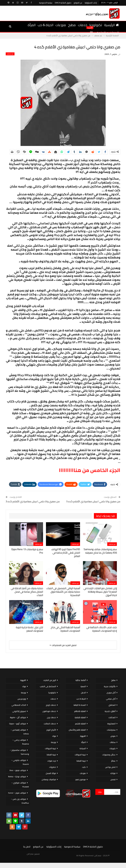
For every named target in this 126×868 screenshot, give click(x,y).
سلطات (113, 742)
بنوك (54, 736)
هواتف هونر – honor (17, 793)
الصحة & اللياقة (80, 705)
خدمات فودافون (49, 711)
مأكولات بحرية (110, 686)
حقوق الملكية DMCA (63, 3)
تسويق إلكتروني (19, 711)
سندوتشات (111, 730)
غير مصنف (10, 54)
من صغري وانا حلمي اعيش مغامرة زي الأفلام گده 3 (33, 501)
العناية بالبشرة (80, 717)
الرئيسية (111, 25)
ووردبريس (22, 699)
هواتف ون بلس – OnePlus (20, 801)
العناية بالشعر (80, 724)
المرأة (32, 25)
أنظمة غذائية (81, 680)
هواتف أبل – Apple (18, 717)
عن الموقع (78, 3)
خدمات (83, 25)
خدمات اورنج (51, 705)
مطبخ (72, 25)
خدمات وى (51, 717)
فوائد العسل (51, 773)
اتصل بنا (27, 847)
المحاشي (112, 705)
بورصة (53, 742)
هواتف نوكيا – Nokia (17, 776)
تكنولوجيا (96, 25)
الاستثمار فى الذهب (48, 686)
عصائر (113, 761)
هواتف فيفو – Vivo (18, 770)
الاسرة (83, 686)
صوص (113, 736)
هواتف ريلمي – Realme (21, 742)
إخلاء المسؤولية (91, 3)
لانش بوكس (110, 767)
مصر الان (30, 854)
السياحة (83, 748)
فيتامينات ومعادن (49, 779)
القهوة (83, 736)
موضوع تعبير (81, 779)
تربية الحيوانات (80, 755)
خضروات (52, 767)
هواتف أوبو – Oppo (18, 724)
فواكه (113, 773)
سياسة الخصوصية (46, 3)
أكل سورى (111, 693)
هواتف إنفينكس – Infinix (20, 732)
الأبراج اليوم (51, 730)
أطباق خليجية (110, 711)
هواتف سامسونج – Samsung (19, 752)
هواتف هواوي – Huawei (20, 785)
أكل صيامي (111, 699)
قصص (113, 779)
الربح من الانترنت (50, 680)
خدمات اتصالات (50, 724)
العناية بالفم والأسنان (77, 730)
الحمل (83, 693)
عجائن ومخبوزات (109, 755)
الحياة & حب (45, 25)
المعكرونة (111, 724)
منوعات (61, 25)
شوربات (112, 748)
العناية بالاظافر (80, 711)
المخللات (112, 717)
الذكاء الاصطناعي (19, 705)
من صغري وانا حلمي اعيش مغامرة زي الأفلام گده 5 (93, 501)
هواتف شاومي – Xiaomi (20, 762)
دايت (84, 767)
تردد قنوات (52, 761)
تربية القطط (81, 761)
